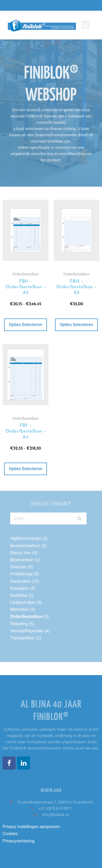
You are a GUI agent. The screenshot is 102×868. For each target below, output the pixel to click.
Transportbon (23, 638)
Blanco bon (21, 553)
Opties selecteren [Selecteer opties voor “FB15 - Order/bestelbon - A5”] (76, 325)
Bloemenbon (22, 560)
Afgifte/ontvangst (26, 538)
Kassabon (19, 588)
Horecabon (20, 581)
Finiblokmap (21, 574)
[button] (85, 25)
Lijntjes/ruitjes (23, 602)
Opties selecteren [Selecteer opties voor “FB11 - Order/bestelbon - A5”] (26, 325)
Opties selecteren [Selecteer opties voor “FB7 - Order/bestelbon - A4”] (26, 469)
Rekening (19, 624)
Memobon (19, 609)
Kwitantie (19, 595)
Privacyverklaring (19, 841)
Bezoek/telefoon (25, 546)
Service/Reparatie (27, 631)
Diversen (18, 567)
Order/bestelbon (26, 616)
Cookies (10, 834)
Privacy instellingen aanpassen (31, 827)
